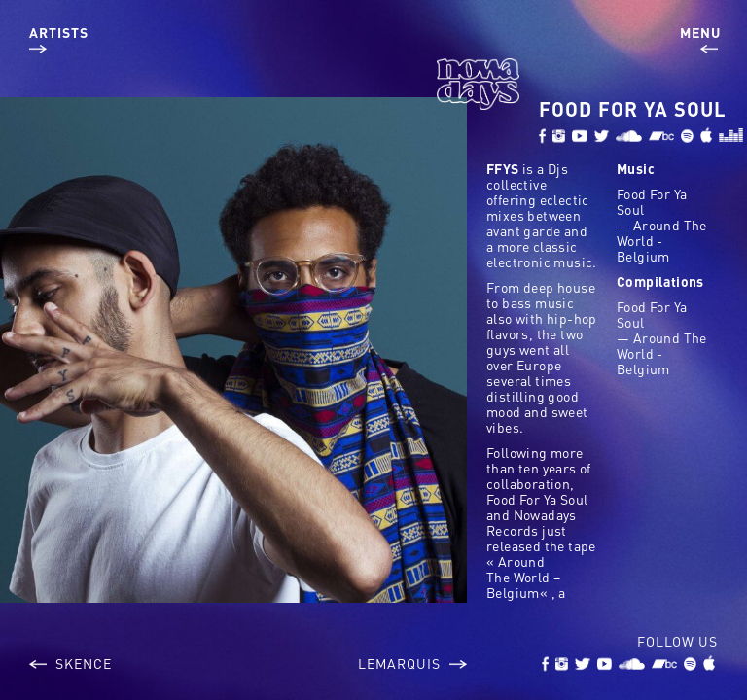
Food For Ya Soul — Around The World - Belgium (662, 225)
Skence (71, 663)
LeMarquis (412, 663)
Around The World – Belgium (523, 577)
